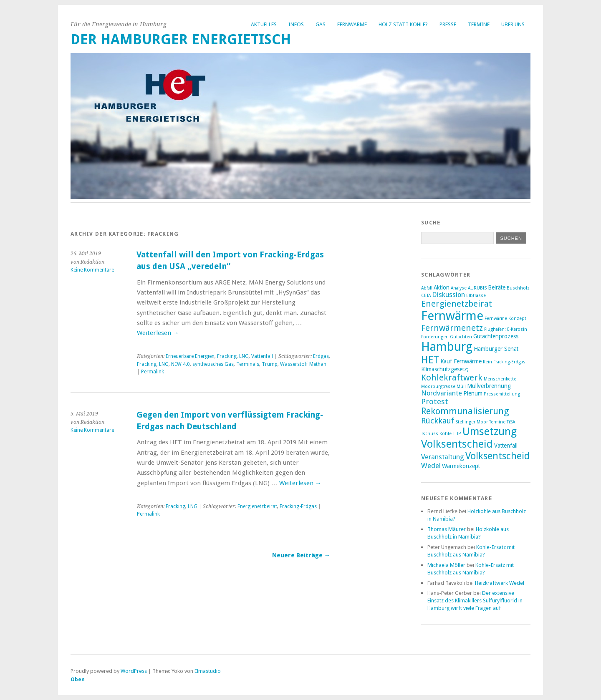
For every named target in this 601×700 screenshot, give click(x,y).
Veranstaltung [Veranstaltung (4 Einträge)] (443, 457)
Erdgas (321, 356)
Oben (78, 679)
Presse (448, 24)
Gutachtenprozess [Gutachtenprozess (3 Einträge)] (496, 336)
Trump (270, 364)
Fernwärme (352, 24)
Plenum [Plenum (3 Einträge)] (473, 393)
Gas (321, 24)
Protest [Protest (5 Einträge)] (435, 402)
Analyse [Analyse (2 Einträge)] (459, 288)
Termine (479, 24)
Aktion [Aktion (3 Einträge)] (442, 287)
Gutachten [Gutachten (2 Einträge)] (461, 337)
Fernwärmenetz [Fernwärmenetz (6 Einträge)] (452, 328)
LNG (244, 356)
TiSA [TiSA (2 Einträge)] (511, 422)
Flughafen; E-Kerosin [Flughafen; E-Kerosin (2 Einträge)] (506, 329)
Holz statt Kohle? (403, 24)
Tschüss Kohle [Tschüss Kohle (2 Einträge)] (436, 434)
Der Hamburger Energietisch (181, 39)
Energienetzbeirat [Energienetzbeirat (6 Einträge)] (457, 304)
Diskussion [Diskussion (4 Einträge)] (448, 295)
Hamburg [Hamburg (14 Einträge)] (447, 347)
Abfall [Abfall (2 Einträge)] (427, 288)
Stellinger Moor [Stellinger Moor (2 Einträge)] (472, 422)
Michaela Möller (446, 565)
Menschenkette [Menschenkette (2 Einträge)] (500, 379)
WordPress (134, 671)
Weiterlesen (158, 333)
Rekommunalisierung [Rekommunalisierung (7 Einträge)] (465, 411)
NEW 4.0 (181, 364)
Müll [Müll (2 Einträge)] (461, 387)
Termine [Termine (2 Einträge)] (497, 422)
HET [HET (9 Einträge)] (430, 360)
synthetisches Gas (213, 364)
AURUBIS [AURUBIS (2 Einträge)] (477, 288)
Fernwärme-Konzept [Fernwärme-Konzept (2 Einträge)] (505, 319)
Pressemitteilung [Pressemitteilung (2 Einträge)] (502, 394)
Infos (296, 24)
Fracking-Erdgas (298, 506)
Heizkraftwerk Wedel (500, 583)
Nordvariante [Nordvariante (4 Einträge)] (442, 393)
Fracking (227, 356)
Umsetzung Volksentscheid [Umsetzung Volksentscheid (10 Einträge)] (469, 438)
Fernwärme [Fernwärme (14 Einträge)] (452, 316)
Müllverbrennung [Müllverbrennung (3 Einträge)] (489, 386)
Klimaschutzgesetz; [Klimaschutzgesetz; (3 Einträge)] (445, 369)
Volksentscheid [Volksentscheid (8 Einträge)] (497, 456)
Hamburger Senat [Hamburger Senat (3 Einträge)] (496, 349)
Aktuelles (264, 24)
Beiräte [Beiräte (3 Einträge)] (497, 287)
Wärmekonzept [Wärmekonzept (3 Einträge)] (461, 466)
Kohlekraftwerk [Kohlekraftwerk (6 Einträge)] (452, 378)
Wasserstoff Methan (303, 364)
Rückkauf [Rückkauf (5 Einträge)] (438, 421)
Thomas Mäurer (447, 529)
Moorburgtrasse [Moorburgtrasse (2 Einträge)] (438, 387)
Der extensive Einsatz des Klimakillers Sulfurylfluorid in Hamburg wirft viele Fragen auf (475, 601)
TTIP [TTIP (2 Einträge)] (457, 434)
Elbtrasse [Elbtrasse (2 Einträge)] (476, 296)
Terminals (248, 364)
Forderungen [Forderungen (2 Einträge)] (435, 337)
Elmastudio (208, 671)
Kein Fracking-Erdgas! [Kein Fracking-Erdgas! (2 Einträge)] (505, 362)
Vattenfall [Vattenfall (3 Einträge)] (506, 446)
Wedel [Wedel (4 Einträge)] (431, 466)
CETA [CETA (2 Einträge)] (426, 296)
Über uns (513, 24)
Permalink (153, 372)
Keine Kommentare (92, 270)
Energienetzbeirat (257, 506)
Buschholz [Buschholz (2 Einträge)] (518, 288)
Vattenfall (262, 356)
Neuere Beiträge (301, 555)
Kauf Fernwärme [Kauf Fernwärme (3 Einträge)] (461, 361)
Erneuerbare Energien (190, 356)
